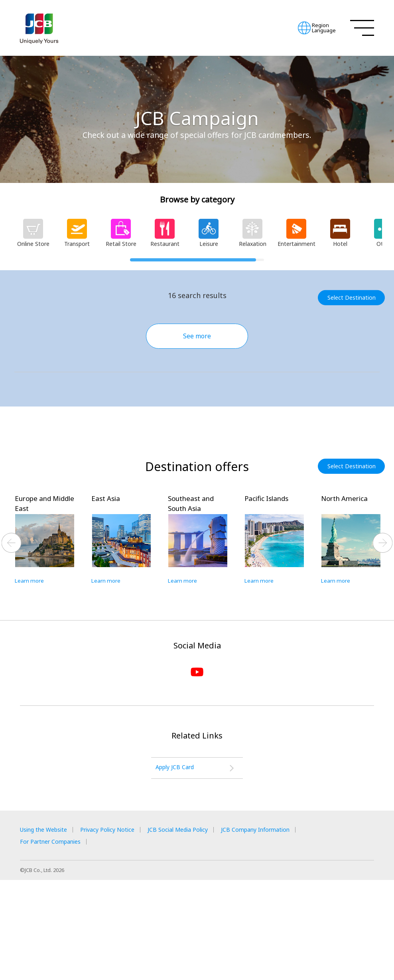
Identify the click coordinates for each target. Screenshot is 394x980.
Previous (12, 639)
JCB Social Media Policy (201, 929)
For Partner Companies (55, 941)
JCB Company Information (289, 929)
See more (197, 336)
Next (383, 639)
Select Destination (354, 298)
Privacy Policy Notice (121, 929)
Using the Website (48, 929)
